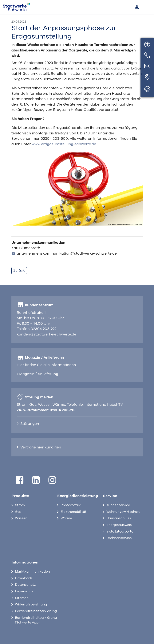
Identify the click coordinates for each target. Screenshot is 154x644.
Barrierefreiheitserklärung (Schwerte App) (33, 620)
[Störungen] (147, 89)
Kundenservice (118, 505)
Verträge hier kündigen (41, 447)
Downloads (24, 578)
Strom (20, 505)
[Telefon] (147, 56)
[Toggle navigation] (146, 7)
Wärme (66, 518)
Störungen (30, 424)
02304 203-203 (63, 410)
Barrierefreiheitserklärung (33, 611)
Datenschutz (25, 585)
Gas (18, 512)
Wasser (21, 518)
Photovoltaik (71, 505)
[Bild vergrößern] (77, 189)
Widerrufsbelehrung (31, 605)
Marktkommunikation (32, 572)
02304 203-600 (54, 139)
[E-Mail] (147, 67)
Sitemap (22, 598)
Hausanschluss (119, 518)
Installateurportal (120, 532)
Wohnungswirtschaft (123, 512)
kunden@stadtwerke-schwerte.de (46, 334)
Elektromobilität (74, 512)
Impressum (24, 591)
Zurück (19, 271)
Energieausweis (119, 525)
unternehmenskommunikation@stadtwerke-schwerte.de (64, 254)
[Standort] (147, 77)
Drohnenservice (119, 538)
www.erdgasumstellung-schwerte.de (64, 144)
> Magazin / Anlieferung (38, 374)
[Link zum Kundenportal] (137, 7)
